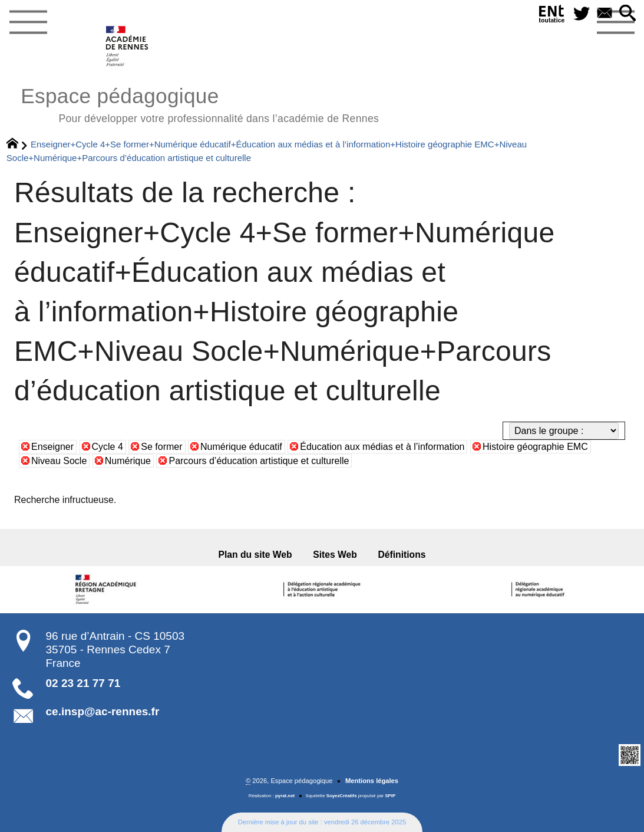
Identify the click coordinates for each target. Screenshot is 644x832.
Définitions (402, 555)
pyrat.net (285, 796)
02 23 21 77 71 (83, 683)
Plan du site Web (255, 555)
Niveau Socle (59, 461)
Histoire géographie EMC (535, 447)
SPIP (390, 796)
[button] (628, 14)
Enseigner (52, 447)
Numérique (128, 461)
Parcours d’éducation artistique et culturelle (259, 461)
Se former (161, 447)
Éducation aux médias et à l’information (382, 447)
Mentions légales (372, 781)
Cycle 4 (108, 447)
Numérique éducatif (241, 447)
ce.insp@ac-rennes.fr (103, 711)
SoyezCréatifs (342, 796)
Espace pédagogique (200, 103)
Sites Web (335, 555)
